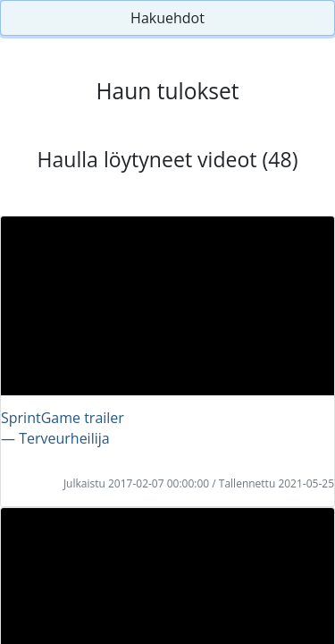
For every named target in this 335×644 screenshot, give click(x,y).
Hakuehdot (167, 18)
